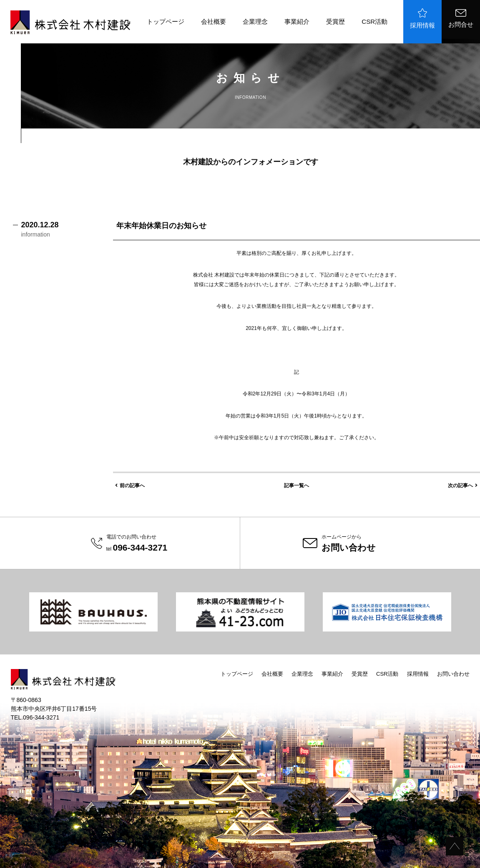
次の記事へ (463, 486)
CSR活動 (374, 21)
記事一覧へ (297, 486)
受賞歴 (335, 21)
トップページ (166, 21)
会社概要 (214, 21)
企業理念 (255, 21)
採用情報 (422, 19)
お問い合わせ (453, 674)
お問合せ (461, 19)
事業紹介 (297, 21)
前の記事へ (130, 486)
